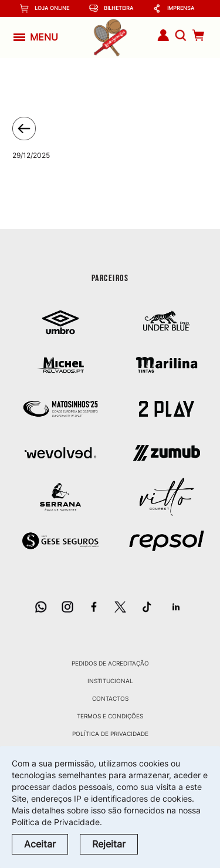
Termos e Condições (110, 716)
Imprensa (173, 9)
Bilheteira (111, 9)
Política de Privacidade (110, 734)
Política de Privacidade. (57, 822)
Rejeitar (109, 844)
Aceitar (40, 844)
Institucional (110, 681)
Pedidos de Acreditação (110, 663)
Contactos (110, 698)
